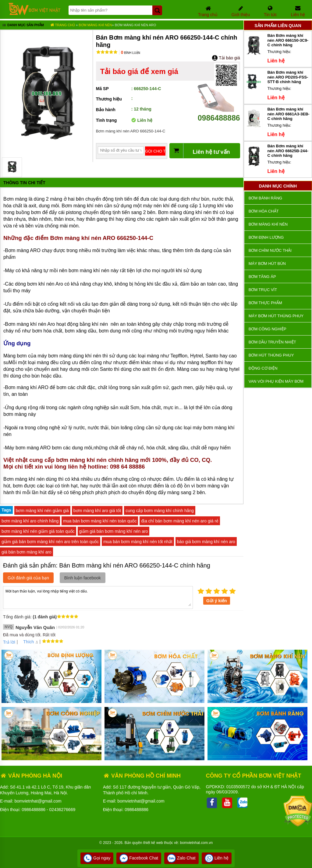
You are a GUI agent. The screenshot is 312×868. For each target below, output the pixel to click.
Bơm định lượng (266, 237)
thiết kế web (153, 843)
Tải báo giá (226, 58)
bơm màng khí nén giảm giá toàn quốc (38, 531)
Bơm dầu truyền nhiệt (272, 342)
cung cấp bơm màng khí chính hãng (160, 511)
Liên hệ (217, 858)
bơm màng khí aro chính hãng (30, 521)
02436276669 (62, 810)
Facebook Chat (139, 858)
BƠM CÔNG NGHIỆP (268, 329)
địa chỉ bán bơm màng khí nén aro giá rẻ (180, 521)
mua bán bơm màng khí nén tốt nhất (138, 542)
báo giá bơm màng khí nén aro (206, 542)
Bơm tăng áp (262, 277)
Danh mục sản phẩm (23, 26)
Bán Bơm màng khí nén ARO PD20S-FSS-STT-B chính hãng (288, 77)
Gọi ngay (97, 858)
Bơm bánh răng (265, 198)
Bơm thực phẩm (265, 303)
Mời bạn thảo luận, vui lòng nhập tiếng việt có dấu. (98, 597)
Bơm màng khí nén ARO (136, 25)
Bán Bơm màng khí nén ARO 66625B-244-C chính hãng (288, 151)
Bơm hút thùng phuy (271, 355)
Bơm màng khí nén (95, 25)
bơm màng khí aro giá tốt (97, 511)
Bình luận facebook (83, 578)
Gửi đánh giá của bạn (28, 578)
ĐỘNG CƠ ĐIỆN (263, 368)
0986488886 (219, 113)
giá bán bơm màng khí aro (27, 552)
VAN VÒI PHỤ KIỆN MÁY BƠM (276, 381)
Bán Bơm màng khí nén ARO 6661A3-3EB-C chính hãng (288, 114)
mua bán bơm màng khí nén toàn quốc (100, 521)
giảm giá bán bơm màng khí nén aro (114, 531)
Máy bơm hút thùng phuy (276, 316)
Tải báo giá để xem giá (139, 71)
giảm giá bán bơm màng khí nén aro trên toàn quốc (50, 542)
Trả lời (9, 642)
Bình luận (131, 53)
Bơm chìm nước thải (270, 250)
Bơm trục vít (263, 290)
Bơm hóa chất (264, 211)
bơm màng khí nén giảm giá (42, 511)
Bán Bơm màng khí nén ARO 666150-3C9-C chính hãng (288, 40)
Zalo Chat (181, 858)
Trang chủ (63, 25)
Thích (26, 642)
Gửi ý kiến (217, 601)
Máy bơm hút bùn (267, 264)
